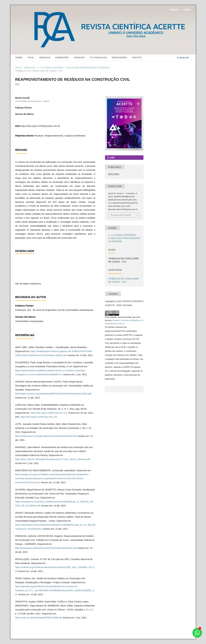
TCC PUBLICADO (98, 58)
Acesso (187, 10)
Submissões (62, 58)
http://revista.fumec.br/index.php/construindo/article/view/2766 (46, 436)
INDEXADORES (119, 58)
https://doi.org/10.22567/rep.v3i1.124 (49, 413)
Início (19, 68)
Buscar (183, 58)
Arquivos (45, 58)
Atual (31, 58)
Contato (137, 58)
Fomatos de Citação (121, 215)
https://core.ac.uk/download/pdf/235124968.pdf (39, 618)
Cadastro (174, 10)
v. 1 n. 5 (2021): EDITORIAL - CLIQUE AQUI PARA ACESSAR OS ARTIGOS (73, 68)
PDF (112, 158)
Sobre (19, 58)
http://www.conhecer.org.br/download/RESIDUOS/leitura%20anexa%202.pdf (53, 394)
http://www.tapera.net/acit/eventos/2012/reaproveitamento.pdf (46, 548)
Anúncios (79, 58)
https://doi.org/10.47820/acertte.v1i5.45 (41, 126)
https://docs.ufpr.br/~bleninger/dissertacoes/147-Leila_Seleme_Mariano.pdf (53, 459)
